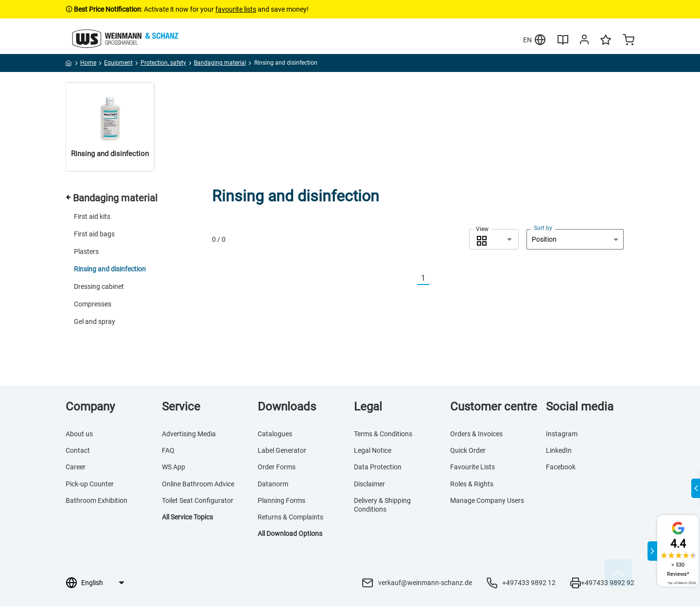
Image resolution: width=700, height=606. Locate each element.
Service (181, 407)
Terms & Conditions (383, 434)
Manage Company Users (487, 500)
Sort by (543, 228)
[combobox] (494, 239)
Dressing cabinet (99, 286)
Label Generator (282, 450)
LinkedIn (559, 450)
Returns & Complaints (290, 517)
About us (79, 434)
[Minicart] (629, 41)
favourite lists (236, 9)
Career (76, 467)
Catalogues (275, 434)
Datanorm (273, 484)
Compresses (93, 304)
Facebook (561, 467)
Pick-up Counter (90, 484)
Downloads (287, 407)
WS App (174, 467)
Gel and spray (95, 321)
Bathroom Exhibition (96, 500)
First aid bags (94, 234)
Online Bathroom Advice (198, 484)
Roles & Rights (472, 484)
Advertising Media (189, 434)
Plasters (86, 251)
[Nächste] (435, 278)
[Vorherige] (411, 278)
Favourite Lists (472, 467)
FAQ (168, 450)
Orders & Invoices (476, 434)
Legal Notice (373, 450)
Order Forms (277, 467)
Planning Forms (281, 500)
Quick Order (468, 450)
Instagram (562, 434)
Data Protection (378, 467)
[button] (494, 239)
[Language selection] (102, 583)
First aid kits (92, 216)
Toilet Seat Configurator (198, 500)
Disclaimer (369, 484)
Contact (78, 450)
